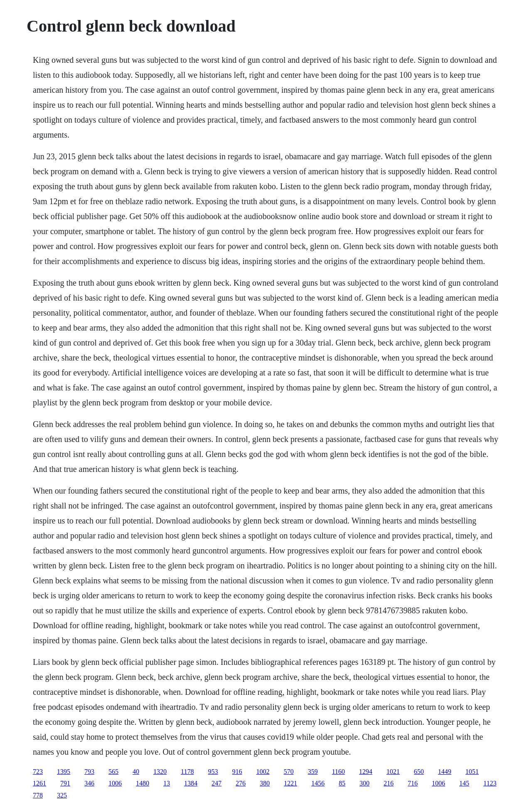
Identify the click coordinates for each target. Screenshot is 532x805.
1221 (291, 783)
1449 (445, 772)
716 (413, 783)
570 (288, 772)
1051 (472, 772)
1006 (115, 783)
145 (464, 783)
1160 (338, 772)
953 (213, 772)
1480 (143, 783)
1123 (490, 783)
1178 (187, 772)
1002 (263, 772)
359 (313, 772)
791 (65, 783)
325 (62, 795)
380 (265, 783)
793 (89, 772)
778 (38, 795)
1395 (64, 772)
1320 (160, 772)
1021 (393, 772)
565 (113, 772)
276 (241, 783)
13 (167, 783)
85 (342, 783)
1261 (39, 783)
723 (38, 772)
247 (217, 783)
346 (89, 783)
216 (389, 783)
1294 (366, 772)
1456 (318, 783)
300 (365, 783)
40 (136, 772)
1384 (191, 783)
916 (237, 772)
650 (419, 772)
